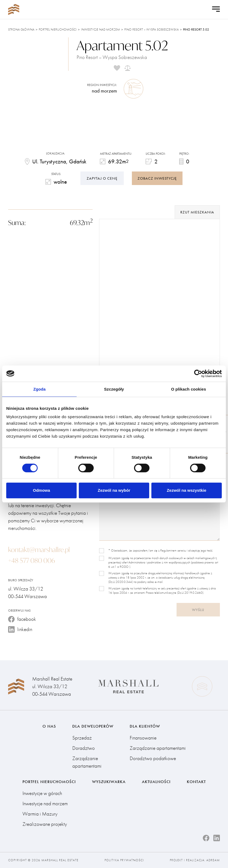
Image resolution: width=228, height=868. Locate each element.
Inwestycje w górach (42, 793)
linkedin (20, 629)
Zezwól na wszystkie (187, 490)
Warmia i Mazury (40, 814)
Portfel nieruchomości (58, 29)
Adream (213, 860)
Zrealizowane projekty (45, 824)
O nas (49, 726)
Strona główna (21, 29)
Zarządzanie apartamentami (87, 762)
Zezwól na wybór (114, 490)
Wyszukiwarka (109, 782)
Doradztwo (84, 748)
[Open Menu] (216, 9)
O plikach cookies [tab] (189, 389)
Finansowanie (143, 738)
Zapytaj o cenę (102, 178)
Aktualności (156, 782)
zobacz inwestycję (157, 178)
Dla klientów (145, 726)
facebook (22, 619)
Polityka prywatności (124, 860)
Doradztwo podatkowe (153, 758)
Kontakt (196, 782)
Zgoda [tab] (40, 389)
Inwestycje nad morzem (100, 29)
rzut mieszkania (197, 212)
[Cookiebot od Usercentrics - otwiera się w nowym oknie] (198, 374)
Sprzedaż (82, 738)
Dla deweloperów (93, 726)
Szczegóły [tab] (114, 389)
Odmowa (42, 490)
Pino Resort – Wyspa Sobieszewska (152, 29)
